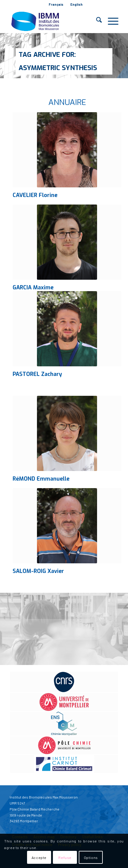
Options (91, 857)
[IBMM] (53, 21)
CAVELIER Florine (35, 195)
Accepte (39, 857)
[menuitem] (56, 5)
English (76, 4)
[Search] (96, 21)
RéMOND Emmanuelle (41, 479)
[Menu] (110, 21)
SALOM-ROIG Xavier (38, 571)
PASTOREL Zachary (37, 374)
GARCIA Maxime (33, 288)
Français (56, 4)
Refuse (65, 857)
